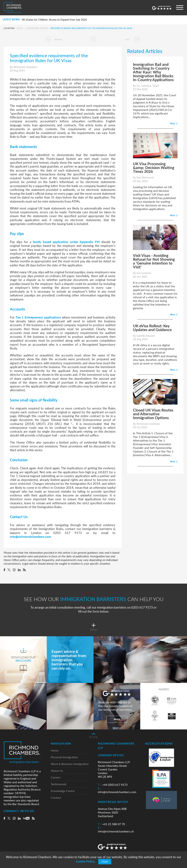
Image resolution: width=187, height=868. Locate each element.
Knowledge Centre (37, 28)
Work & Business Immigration (70, 764)
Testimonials (59, 784)
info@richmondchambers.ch (116, 830)
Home (20, 28)
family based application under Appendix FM (66, 242)
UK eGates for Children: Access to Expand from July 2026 (54, 20)
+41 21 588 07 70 (111, 824)
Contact (56, 798)
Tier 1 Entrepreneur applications (38, 317)
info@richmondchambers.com (30, 537)
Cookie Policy (85, 861)
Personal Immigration (64, 757)
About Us (57, 771)
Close (105, 862)
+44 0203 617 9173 (113, 785)
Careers (56, 777)
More (117, 719)
